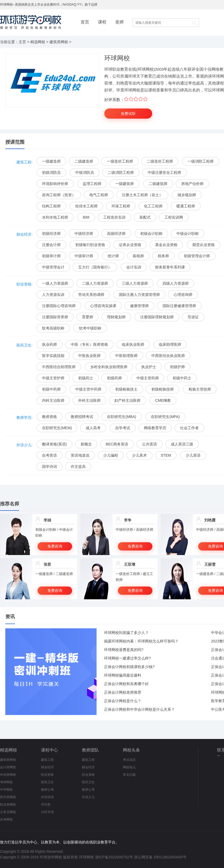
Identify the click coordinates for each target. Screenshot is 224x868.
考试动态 (129, 760)
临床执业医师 (133, 344)
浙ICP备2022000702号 (114, 857)
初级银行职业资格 (90, 245)
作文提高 (78, 467)
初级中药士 (182, 378)
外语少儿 (88, 797)
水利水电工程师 (55, 217)
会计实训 (134, 267)
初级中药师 (51, 389)
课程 (102, 22)
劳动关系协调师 (91, 295)
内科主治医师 (53, 400)
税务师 (163, 256)
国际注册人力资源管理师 (139, 295)
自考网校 (6, 819)
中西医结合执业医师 (168, 356)
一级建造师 (51, 161)
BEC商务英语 (117, 444)
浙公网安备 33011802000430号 (160, 857)
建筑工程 (47, 760)
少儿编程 (111, 455)
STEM (166, 455)
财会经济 (47, 767)
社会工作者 (189, 428)
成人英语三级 (182, 444)
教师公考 (47, 790)
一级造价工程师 (120, 161)
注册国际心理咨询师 (59, 306)
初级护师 (177, 367)
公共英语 (150, 444)
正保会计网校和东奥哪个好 (126, 684)
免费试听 (128, 114)
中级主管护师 (53, 378)
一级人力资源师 (55, 283)
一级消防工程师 (201, 161)
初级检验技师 (163, 389)
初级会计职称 (151, 234)
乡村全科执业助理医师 (109, 367)
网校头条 (131, 750)
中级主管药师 (148, 378)
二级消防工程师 (121, 172)
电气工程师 (99, 195)
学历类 (46, 805)
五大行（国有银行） (95, 267)
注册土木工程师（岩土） (142, 195)
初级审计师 (51, 256)
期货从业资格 (204, 245)
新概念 (86, 444)
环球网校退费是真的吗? (124, 650)
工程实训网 (174, 217)
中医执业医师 (89, 356)
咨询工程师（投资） (59, 195)
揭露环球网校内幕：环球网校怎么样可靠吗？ (141, 641)
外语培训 (47, 797)
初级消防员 (51, 172)
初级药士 (86, 378)
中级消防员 (85, 172)
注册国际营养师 (55, 317)
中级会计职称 (188, 234)
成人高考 (93, 428)
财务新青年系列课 (170, 267)
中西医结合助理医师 (59, 367)
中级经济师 (84, 234)
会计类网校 (8, 767)
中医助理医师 (126, 356)
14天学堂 (47, 812)
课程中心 (49, 750)
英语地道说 (80, 455)
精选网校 (38, 42)
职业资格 (47, 775)
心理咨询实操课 (103, 306)
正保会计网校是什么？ (123, 701)
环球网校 (86, 857)
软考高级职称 (53, 328)
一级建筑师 (125, 184)
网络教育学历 (155, 428)
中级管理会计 (53, 267)
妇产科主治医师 (127, 400)
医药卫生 (47, 782)
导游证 (193, 317)
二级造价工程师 (160, 161)
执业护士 (149, 367)
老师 (119, 22)
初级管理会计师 (197, 256)
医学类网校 (8, 797)
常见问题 (129, 775)
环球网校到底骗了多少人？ (126, 633)
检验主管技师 (200, 389)
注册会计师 (51, 245)
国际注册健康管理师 (179, 306)
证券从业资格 (130, 245)
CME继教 (163, 400)
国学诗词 (49, 467)
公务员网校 (8, 812)
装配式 (145, 217)
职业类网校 (8, 805)
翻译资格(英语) (54, 444)
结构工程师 (51, 206)
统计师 (113, 256)
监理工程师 (92, 184)
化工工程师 (153, 206)
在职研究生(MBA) (122, 417)
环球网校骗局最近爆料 (123, 675)
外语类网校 (8, 775)
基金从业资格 (166, 245)
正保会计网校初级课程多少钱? (129, 667)
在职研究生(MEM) (57, 428)
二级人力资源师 (95, 283)
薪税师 (138, 256)
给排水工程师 (86, 206)
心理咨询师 (183, 295)
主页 (22, 42)
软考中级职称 (90, 328)
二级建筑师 (158, 184)
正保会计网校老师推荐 (123, 692)
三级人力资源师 (135, 283)
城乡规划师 (187, 195)
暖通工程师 (186, 206)
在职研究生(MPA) (165, 417)
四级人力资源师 (176, 283)
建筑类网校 (59, 42)
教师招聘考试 (82, 417)
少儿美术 (139, 455)
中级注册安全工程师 (164, 172)
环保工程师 (121, 206)
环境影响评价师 (55, 184)
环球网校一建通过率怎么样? (127, 658)
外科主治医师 (89, 400)
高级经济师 (116, 234)
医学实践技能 (53, 356)
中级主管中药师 (88, 389)
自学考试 (123, 428)
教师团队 (90, 750)
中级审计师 (84, 256)
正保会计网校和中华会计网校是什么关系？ (139, 709)
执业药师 (49, 344)
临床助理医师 (170, 344)
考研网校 (6, 782)
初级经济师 (51, 234)
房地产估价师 (192, 184)
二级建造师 (84, 161)
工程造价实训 (114, 217)
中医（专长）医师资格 (89, 344)
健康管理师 (139, 306)
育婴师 (88, 317)
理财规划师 (116, 317)
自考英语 (49, 455)
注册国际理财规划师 (157, 317)
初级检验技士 (126, 389)
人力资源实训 (53, 295)
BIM (86, 217)
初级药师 (114, 378)
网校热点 (129, 767)
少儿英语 (193, 455)
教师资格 (49, 417)
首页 (85, 22)
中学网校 (6, 790)
